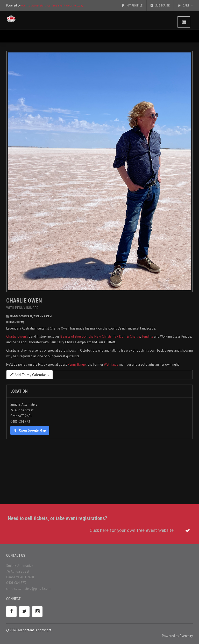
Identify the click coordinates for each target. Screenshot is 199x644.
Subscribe (160, 5)
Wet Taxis (111, 364)
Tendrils (147, 336)
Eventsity (186, 636)
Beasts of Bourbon (74, 336)
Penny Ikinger (77, 364)
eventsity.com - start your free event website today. (52, 5)
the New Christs (100, 336)
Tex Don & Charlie (127, 336)
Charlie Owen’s (17, 336)
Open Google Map (30, 430)
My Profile (132, 5)
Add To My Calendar (30, 375)
